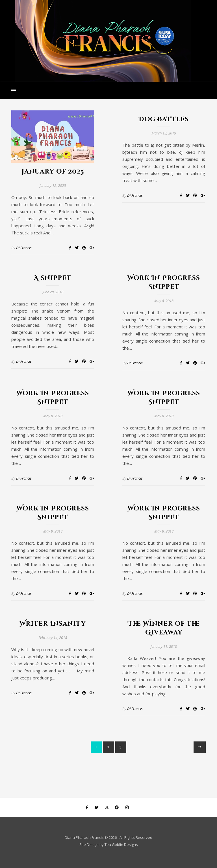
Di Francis (24, 248)
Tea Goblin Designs (121, 845)
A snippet (53, 278)
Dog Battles (164, 119)
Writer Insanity (53, 624)
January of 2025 (53, 172)
